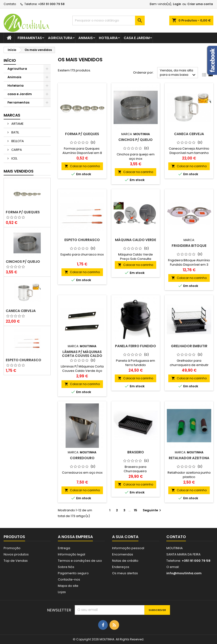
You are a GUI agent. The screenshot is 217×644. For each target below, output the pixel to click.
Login (177, 4)
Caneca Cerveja (21, 311)
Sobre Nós (66, 567)
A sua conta (125, 537)
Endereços (121, 567)
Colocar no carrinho (82, 166)
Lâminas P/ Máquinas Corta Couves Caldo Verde (82, 356)
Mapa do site (68, 586)
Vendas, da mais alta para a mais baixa (178, 73)
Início (10, 60)
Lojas (62, 592)
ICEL (14, 158)
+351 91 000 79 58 (51, 4)
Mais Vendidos (19, 171)
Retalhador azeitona (189, 458)
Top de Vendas (16, 561)
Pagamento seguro (73, 573)
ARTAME (17, 124)
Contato (10, 4)
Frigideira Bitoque (189, 246)
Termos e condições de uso (80, 561)
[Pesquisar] (108, 21)
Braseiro (136, 452)
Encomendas (123, 554)
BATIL (15, 132)
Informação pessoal (128, 548)
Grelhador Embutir (189, 346)
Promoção (12, 548)
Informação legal (71, 554)
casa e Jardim (137, 38)
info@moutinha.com (184, 573)
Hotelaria (108, 38)
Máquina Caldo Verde (136, 240)
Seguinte (153, 510)
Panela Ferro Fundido (136, 346)
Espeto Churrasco (24, 360)
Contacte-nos (69, 579)
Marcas (12, 115)
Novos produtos (16, 554)
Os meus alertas (125, 573)
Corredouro (82, 458)
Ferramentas (30, 38)
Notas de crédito (125, 561)
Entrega (64, 548)
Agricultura (60, 38)
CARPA (16, 150)
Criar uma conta (200, 4)
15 (136, 510)
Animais (86, 38)
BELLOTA (17, 141)
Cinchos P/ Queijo (23, 262)
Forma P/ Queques (23, 212)
